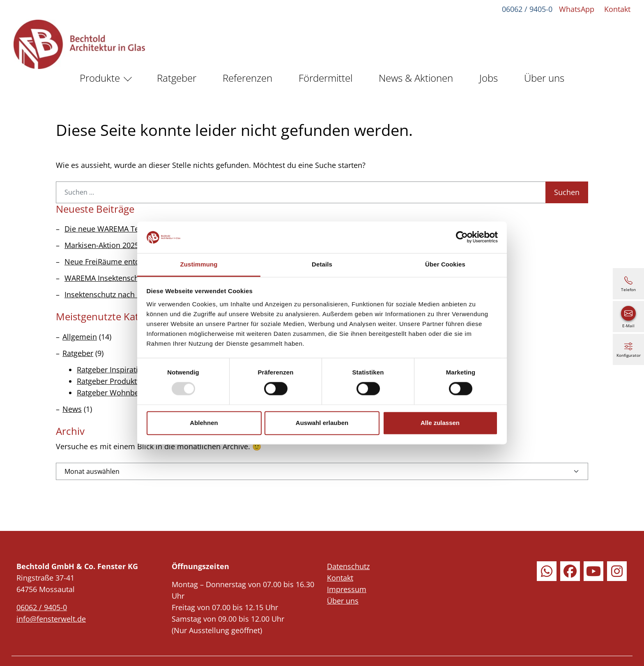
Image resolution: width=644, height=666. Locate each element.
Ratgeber (177, 78)
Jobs (489, 78)
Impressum (347, 589)
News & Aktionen (416, 78)
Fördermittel (325, 78)
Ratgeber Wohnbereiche (118, 393)
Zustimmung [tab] (199, 264)
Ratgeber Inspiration (112, 370)
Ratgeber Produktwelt (114, 381)
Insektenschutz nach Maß (108, 294)
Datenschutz (348, 566)
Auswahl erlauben (322, 423)
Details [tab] (322, 264)
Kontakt (616, 9)
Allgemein (80, 337)
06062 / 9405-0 (526, 9)
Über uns (544, 78)
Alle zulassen (440, 423)
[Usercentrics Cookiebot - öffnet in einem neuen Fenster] (462, 237)
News (72, 409)
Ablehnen (204, 423)
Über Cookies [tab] (445, 264)
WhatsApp (575, 9)
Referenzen (247, 78)
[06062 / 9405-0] (628, 284)
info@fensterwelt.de (51, 619)
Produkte (100, 78)
